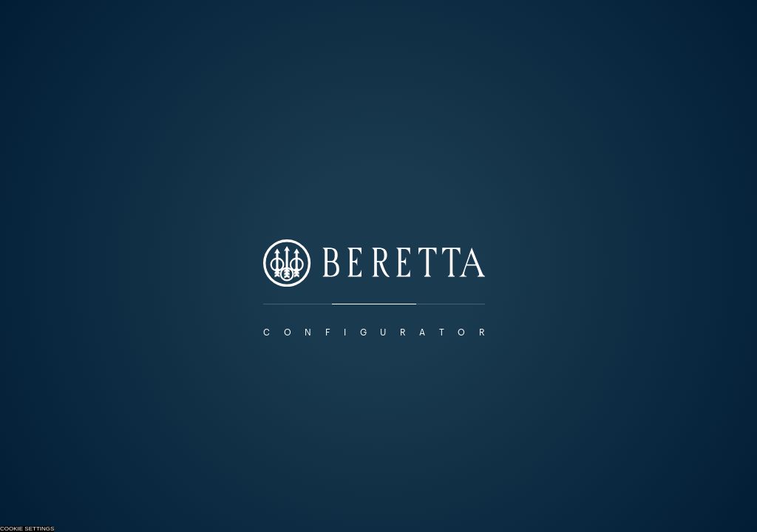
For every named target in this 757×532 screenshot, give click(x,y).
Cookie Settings (27, 529)
